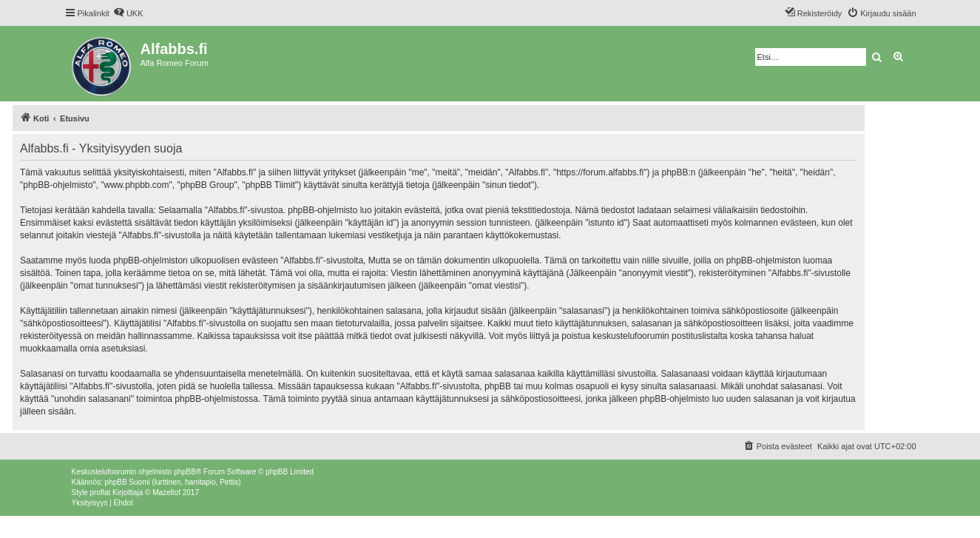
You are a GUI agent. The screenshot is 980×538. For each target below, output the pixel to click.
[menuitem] (128, 13)
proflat (101, 492)
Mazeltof (166, 492)
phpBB (185, 472)
